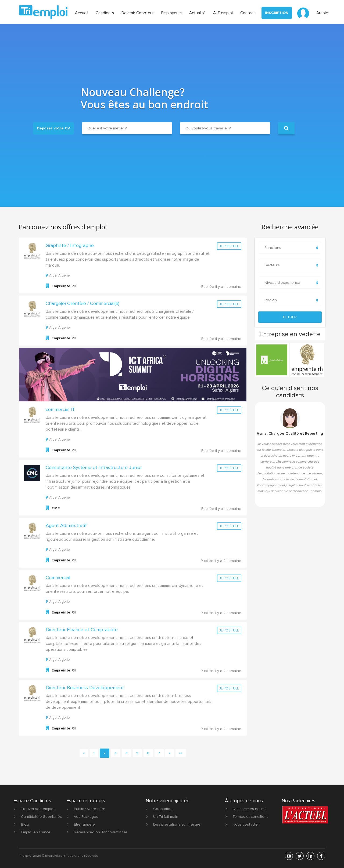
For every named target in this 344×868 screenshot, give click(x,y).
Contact (248, 13)
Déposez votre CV (53, 128)
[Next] (170, 753)
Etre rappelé (84, 824)
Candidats (105, 13)
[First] (181, 753)
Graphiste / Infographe (70, 245)
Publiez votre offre (90, 809)
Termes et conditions (250, 817)
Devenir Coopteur (138, 13)
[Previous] (84, 753)
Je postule (229, 246)
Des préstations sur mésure (177, 824)
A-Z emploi (223, 13)
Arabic (322, 13)
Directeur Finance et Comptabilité (82, 630)
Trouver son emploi (38, 809)
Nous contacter (246, 824)
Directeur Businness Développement (85, 688)
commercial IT (60, 409)
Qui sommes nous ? (249, 809)
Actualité (197, 13)
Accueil (82, 13)
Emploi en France (36, 832)
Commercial (58, 578)
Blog (25, 824)
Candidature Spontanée (42, 817)
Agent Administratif (66, 525)
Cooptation (163, 809)
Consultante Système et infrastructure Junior (94, 467)
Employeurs (171, 13)
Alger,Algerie (58, 275)
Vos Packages (86, 817)
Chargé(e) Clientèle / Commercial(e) (83, 303)
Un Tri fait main (166, 817)
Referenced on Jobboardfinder (101, 832)
